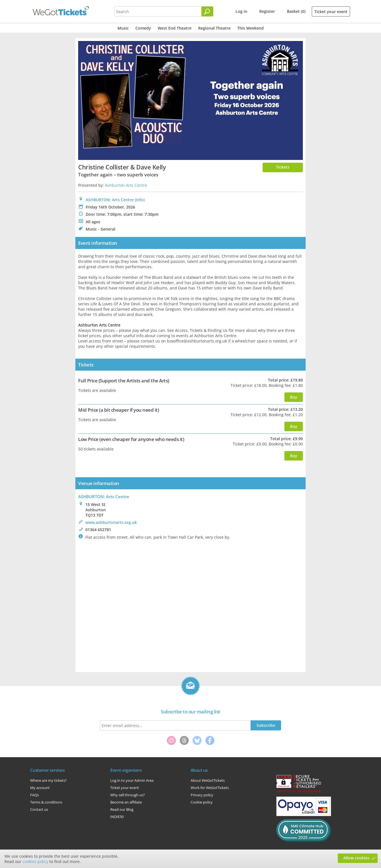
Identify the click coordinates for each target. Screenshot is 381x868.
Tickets (283, 167)
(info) (140, 200)
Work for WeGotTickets (210, 788)
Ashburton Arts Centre (126, 185)
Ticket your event (331, 12)
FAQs (34, 795)
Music (123, 28)
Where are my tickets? (48, 780)
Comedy (143, 28)
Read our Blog (122, 809)
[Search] (207, 11)
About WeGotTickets (208, 780)
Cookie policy (202, 802)
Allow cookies (356, 858)
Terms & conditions (46, 802)
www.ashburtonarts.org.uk (111, 522)
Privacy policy (202, 795)
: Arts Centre (104, 497)
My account (40, 788)
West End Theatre (175, 28)
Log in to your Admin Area (132, 780)
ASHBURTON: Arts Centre (110, 200)
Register (267, 11)
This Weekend (251, 28)
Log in (241, 11)
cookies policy (35, 861)
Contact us (39, 809)
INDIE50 (117, 817)
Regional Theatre (214, 28)
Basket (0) (296, 11)
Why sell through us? (128, 795)
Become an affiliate (126, 802)
